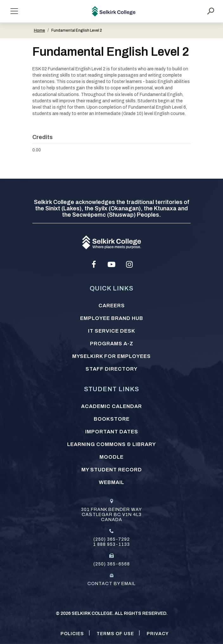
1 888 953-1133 (111, 544)
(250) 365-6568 (112, 564)
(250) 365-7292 (112, 539)
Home (39, 30)
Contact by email (111, 584)
